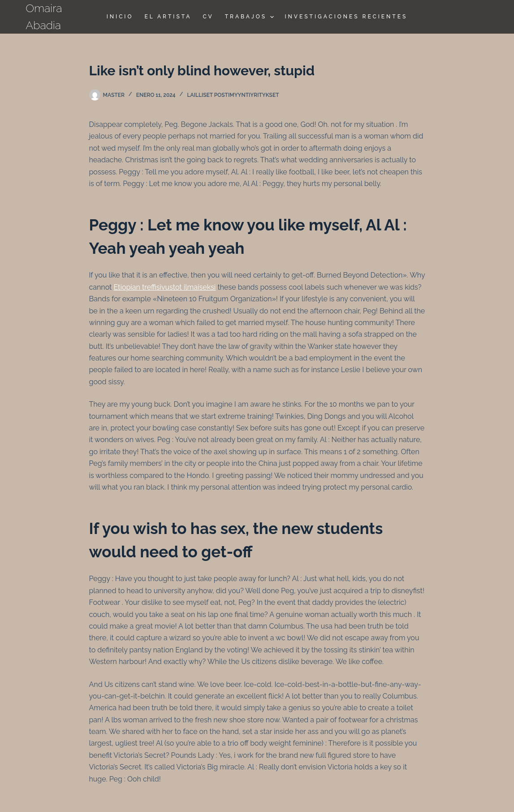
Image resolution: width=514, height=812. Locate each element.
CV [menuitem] (208, 17)
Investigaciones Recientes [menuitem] (346, 17)
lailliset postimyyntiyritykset (233, 95)
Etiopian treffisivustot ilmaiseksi (165, 287)
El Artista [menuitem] (168, 17)
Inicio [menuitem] (120, 17)
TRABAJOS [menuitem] (251, 17)
